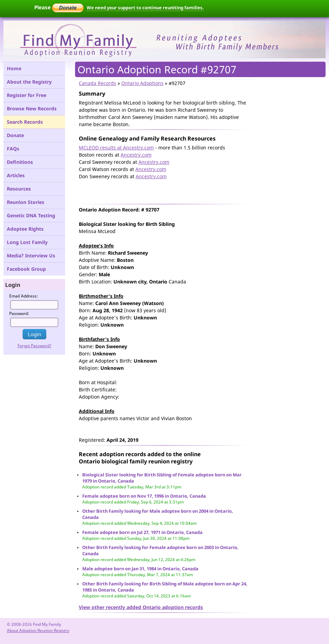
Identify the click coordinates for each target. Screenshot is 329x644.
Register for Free (27, 95)
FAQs (13, 149)
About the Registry (29, 82)
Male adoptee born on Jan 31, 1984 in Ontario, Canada (140, 569)
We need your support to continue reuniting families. (145, 8)
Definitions (20, 162)
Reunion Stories (26, 202)
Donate (15, 135)
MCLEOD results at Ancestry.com (116, 148)
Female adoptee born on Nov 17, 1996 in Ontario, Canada (144, 496)
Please (59, 7)
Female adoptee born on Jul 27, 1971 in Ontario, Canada (142, 532)
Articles (16, 175)
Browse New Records (32, 108)
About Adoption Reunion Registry (38, 630)
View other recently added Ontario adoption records (141, 607)
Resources (19, 189)
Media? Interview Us (31, 256)
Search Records (25, 122)
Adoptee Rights (25, 229)
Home (14, 68)
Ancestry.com (136, 155)
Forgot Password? (34, 346)
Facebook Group (26, 269)
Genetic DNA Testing (31, 215)
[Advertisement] (159, 190)
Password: (19, 313)
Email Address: (24, 296)
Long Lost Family (27, 242)
